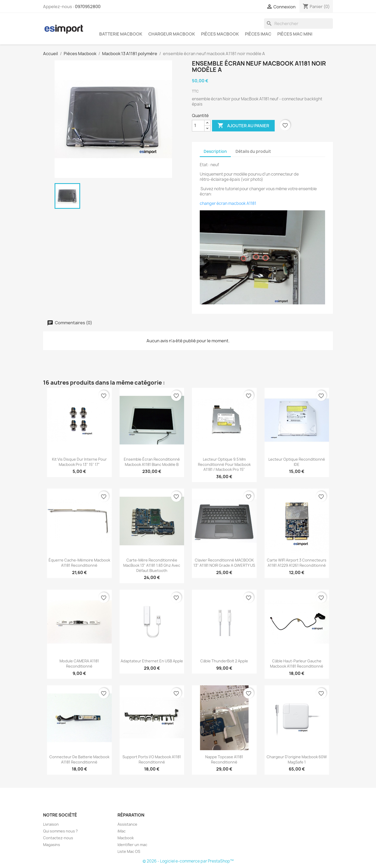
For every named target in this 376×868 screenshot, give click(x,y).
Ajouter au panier (243, 126)
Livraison (51, 824)
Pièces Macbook (220, 34)
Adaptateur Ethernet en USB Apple (152, 661)
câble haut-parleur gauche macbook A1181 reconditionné (297, 664)
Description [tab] (215, 151)
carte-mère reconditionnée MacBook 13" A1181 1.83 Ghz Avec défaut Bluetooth (152, 565)
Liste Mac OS (129, 851)
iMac (122, 831)
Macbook (126, 838)
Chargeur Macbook (172, 34)
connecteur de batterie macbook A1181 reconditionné (79, 759)
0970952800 (88, 7)
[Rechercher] (298, 24)
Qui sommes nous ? (60, 831)
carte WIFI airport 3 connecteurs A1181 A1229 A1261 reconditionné (297, 563)
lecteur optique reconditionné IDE (297, 462)
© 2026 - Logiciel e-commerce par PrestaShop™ (188, 861)
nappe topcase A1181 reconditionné (224, 759)
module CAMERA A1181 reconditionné (79, 664)
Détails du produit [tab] (253, 151)
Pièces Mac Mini (295, 34)
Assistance (127, 824)
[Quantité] (198, 126)
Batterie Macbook (121, 34)
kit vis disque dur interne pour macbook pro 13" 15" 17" (79, 462)
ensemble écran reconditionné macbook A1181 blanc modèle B (152, 462)
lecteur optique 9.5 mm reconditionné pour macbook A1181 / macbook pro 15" (224, 464)
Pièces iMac (258, 34)
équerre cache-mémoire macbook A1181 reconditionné (79, 563)
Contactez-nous (58, 838)
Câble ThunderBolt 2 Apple (224, 661)
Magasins (52, 845)
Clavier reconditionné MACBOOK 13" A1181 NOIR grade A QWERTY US (224, 563)
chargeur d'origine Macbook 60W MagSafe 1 (297, 759)
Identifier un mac (132, 845)
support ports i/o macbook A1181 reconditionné (152, 759)
